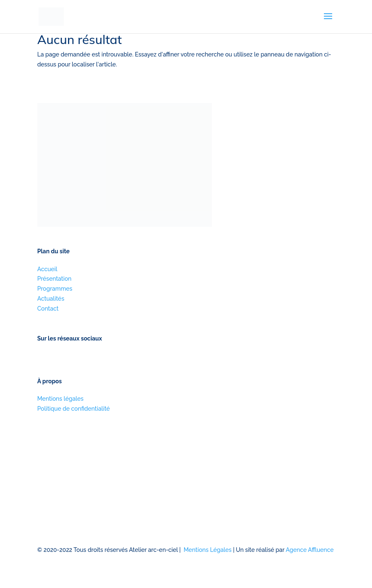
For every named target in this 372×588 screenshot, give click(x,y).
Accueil (47, 269)
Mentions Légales (208, 550)
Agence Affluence (310, 550)
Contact (48, 309)
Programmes (55, 289)
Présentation (55, 279)
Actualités (51, 299)
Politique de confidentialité (74, 409)
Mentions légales (61, 399)
